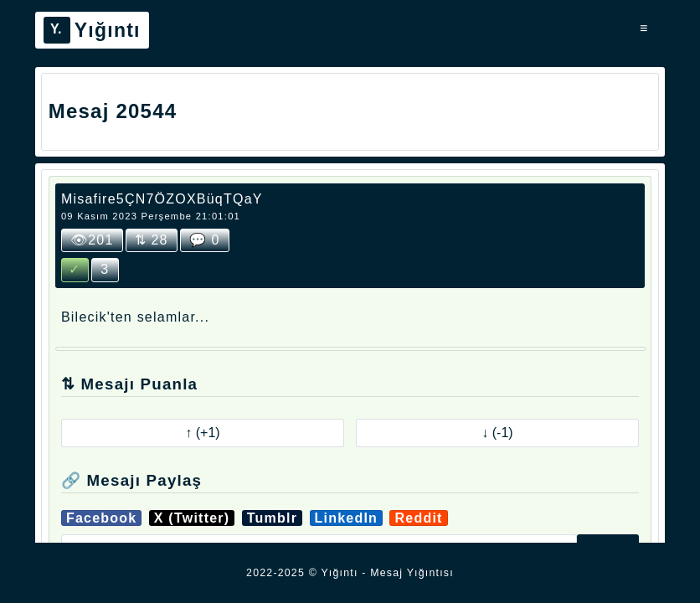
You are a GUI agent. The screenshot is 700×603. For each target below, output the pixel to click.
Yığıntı (92, 30)
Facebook (102, 518)
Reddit (418, 518)
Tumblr (272, 518)
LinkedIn (347, 518)
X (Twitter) (192, 518)
